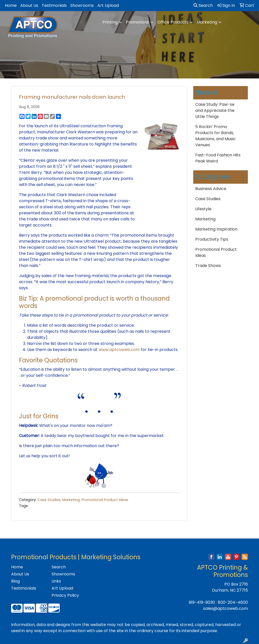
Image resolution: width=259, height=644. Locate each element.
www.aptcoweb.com (119, 350)
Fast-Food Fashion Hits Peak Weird (218, 158)
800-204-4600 (233, 602)
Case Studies (49, 500)
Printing (110, 22)
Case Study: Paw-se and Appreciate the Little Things (215, 110)
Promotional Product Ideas (105, 500)
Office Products (173, 22)
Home (11, 5)
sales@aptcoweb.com (225, 608)
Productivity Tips (212, 239)
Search (203, 5)
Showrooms (82, 5)
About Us (29, 5)
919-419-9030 (202, 602)
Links (56, 581)
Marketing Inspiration (216, 229)
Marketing (207, 22)
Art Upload (108, 5)
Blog (15, 581)
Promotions (137, 22)
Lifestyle (203, 209)
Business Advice (211, 189)
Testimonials (54, 5)
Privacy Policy (65, 595)
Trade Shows (208, 266)
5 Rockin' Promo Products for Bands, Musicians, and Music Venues (215, 136)
